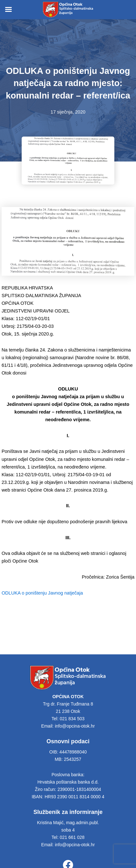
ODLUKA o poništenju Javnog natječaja (42, 593)
